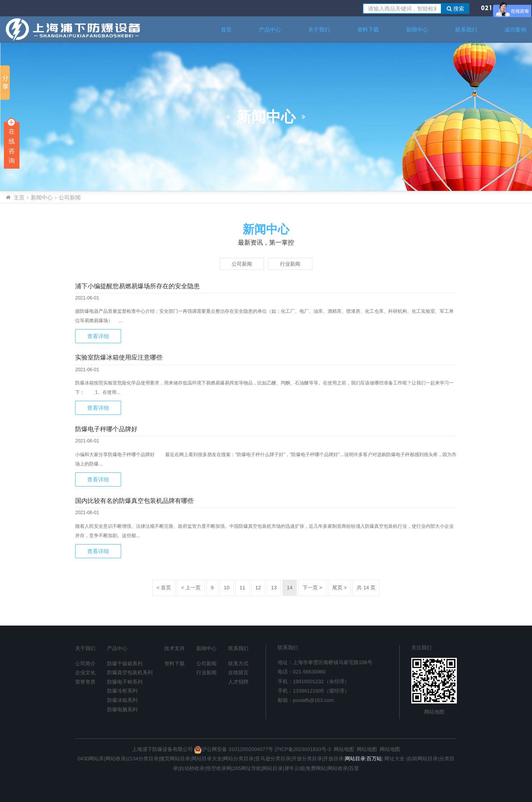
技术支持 (174, 648)
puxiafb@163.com (313, 700)
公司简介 (85, 664)
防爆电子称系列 (125, 682)
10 (227, 588)
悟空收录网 (219, 768)
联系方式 (238, 664)
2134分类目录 (143, 759)
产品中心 (270, 30)
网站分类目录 (238, 759)
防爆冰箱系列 (122, 700)
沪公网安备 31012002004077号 (233, 749)
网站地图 (434, 712)
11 (242, 588)
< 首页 (164, 588)
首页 (226, 30)
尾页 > (339, 588)
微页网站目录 (175, 759)
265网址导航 (247, 768)
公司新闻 (70, 197)
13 (274, 588)
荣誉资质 (85, 682)
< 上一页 (191, 588)
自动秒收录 (192, 768)
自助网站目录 (423, 759)
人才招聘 (238, 682)
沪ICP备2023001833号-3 (303, 749)
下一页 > (312, 588)
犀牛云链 (294, 768)
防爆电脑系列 (122, 709)
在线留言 (238, 672)
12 (258, 588)
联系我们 (466, 30)
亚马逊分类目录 (273, 759)
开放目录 (333, 759)
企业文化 (85, 672)
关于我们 (319, 30)
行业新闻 (290, 264)
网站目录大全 (207, 759)
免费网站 (316, 768)
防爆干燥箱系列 (125, 664)
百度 (354, 768)
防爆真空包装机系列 (130, 672)
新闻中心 (417, 30)
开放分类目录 (307, 759)
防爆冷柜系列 (122, 691)
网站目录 (273, 768)
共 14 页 (366, 588)
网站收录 (116, 759)
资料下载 (368, 30)
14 (289, 588)
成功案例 (515, 30)
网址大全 (394, 759)
